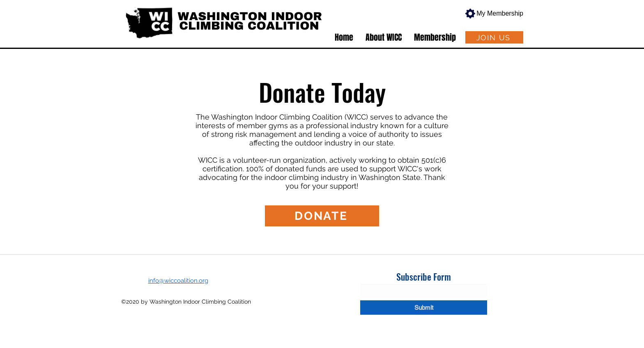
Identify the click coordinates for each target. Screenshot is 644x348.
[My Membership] (492, 14)
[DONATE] (322, 216)
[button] (384, 37)
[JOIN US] (494, 37)
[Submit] (424, 308)
